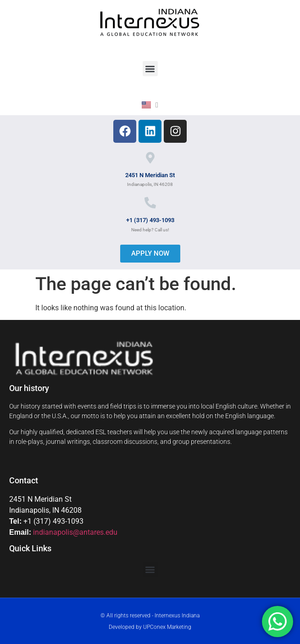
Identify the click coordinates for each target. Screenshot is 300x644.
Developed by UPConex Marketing (150, 627)
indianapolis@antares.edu (75, 532)
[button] (150, 69)
